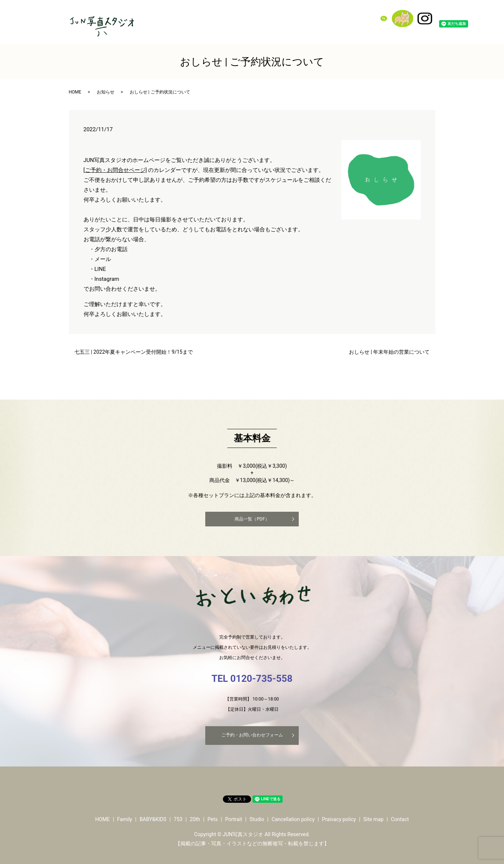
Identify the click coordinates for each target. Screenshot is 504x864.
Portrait (327, 18)
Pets (309, 18)
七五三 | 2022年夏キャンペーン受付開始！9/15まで (134, 352)
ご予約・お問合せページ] (116, 170)
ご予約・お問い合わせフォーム (252, 735)
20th (295, 18)
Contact (367, 18)
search (388, 18)
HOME (75, 92)
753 (281, 18)
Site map (373, 819)
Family (234, 18)
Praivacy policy (339, 819)
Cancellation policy (293, 819)
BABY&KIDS (259, 18)
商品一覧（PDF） (252, 519)
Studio (347, 18)
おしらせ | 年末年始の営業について (389, 352)
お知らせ (106, 92)
